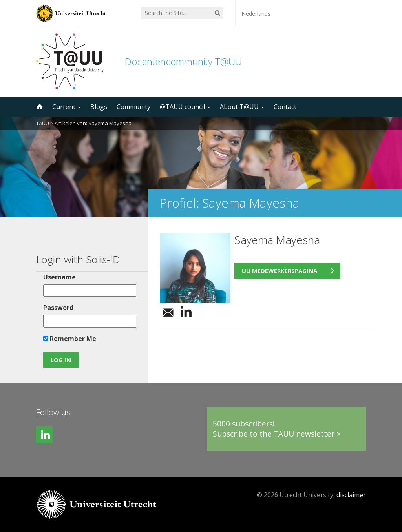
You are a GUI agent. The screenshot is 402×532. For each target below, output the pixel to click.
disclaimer (351, 495)
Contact (285, 107)
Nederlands (256, 14)
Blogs (99, 107)
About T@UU (242, 107)
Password (58, 308)
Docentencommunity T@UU (183, 61)
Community (133, 107)
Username (59, 277)
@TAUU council (185, 107)
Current (67, 107)
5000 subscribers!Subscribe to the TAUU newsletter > (277, 429)
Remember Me (70, 339)
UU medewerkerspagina (280, 271)
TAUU (43, 123)
